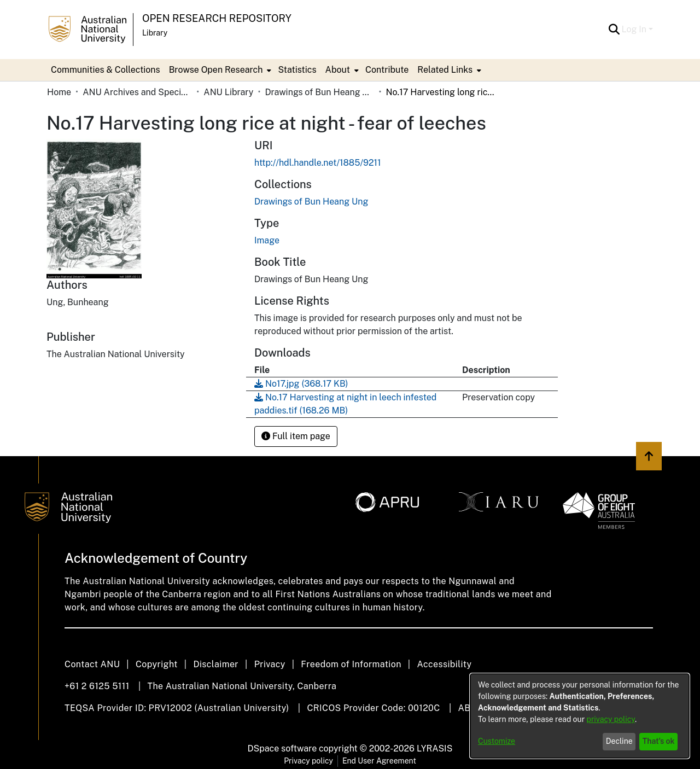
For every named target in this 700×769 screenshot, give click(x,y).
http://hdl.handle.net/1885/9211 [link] (318, 163)
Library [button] (155, 33)
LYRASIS (434, 748)
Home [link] (59, 92)
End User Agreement (379, 761)
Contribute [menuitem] (387, 70)
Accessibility (444, 664)
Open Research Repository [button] (217, 18)
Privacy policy (308, 761)
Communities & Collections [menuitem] (106, 70)
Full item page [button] (296, 436)
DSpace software (282, 748)
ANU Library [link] (228, 92)
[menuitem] (219, 70)
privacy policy (611, 719)
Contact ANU (92, 664)
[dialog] (580, 716)
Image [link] (267, 240)
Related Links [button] (445, 70)
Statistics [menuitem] (297, 70)
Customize (497, 741)
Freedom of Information (351, 664)
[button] (614, 30)
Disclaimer (216, 664)
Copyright (157, 664)
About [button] (338, 70)
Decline (619, 741)
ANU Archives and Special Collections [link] (137, 92)
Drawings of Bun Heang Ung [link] (319, 92)
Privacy (270, 664)
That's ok (659, 741)
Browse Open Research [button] (216, 70)
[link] (311, 202)
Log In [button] (635, 29)
